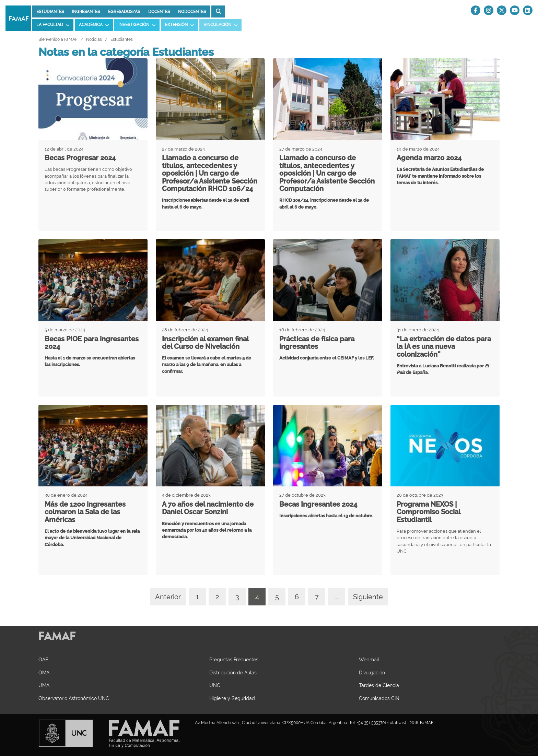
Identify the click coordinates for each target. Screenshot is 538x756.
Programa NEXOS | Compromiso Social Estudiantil (428, 512)
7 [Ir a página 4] (317, 597)
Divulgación (372, 672)
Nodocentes (192, 12)
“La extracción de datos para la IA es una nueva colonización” (444, 347)
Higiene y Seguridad (232, 698)
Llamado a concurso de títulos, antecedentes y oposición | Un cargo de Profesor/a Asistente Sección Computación (327, 173)
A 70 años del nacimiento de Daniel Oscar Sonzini (208, 508)
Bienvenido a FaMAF (58, 39)
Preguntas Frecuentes (234, 659)
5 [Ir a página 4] (277, 597)
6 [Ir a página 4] (297, 597)
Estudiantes (50, 12)
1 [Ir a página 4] (197, 597)
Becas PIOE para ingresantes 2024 (92, 343)
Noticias (94, 39)
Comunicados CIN (379, 698)
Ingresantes (86, 12)
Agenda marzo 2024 (429, 158)
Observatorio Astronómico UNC (74, 698)
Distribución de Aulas (233, 672)
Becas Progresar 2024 (80, 158)
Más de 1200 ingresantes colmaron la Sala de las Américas (85, 512)
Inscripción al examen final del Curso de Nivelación (205, 343)
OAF (43, 659)
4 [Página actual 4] (257, 597)
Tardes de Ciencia (379, 685)
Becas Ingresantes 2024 (318, 504)
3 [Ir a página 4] (237, 597)
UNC (215, 685)
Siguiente (368, 597)
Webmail (369, 659)
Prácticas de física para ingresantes (317, 343)
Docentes (159, 12)
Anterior (168, 597)
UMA (44, 685)
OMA (44, 672)
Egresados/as (124, 12)
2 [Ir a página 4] (217, 597)
